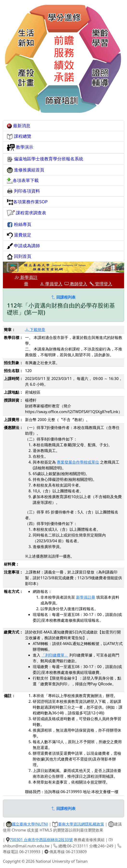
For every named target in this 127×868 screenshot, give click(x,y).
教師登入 (76, 284)
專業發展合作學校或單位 (78, 462)
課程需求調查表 (27, 213)
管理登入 (101, 284)
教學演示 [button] (20, 147)
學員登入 (51, 284)
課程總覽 (19, 136)
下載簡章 (35, 330)
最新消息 (19, 126)
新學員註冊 (26, 280)
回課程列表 (63, 297)
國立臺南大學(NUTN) (30, 824)
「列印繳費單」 (55, 655)
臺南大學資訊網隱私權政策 (81, 824)
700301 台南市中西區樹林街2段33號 (41, 840)
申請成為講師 (23, 246)
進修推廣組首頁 (26, 170)
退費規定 (19, 235)
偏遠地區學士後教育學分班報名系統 (45, 159)
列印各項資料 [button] (23, 191)
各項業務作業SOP (27, 202)
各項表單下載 (23, 181)
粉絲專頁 (19, 224)
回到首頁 (19, 256)
